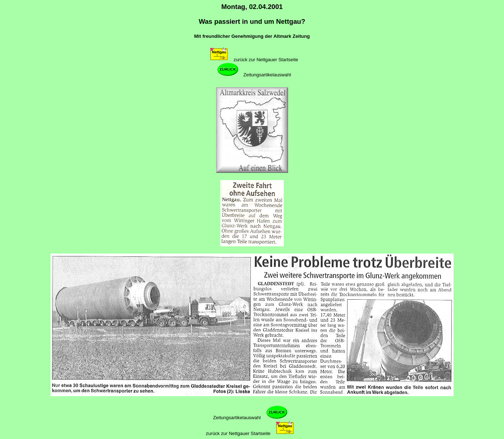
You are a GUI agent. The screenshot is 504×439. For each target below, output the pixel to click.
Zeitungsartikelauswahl (267, 75)
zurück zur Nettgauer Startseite (266, 60)
